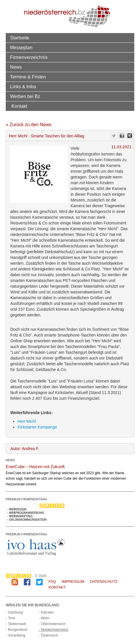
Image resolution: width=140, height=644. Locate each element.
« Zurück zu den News (29, 125)
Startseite (20, 38)
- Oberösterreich (52, 624)
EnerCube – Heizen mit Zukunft (35, 467)
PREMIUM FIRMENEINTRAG (27, 499)
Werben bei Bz (25, 96)
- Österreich (48, 635)
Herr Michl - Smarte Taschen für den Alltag (47, 136)
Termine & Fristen (28, 77)
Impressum (73, 581)
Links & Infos (23, 86)
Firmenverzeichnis (29, 57)
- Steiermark (16, 624)
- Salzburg (14, 612)
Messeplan (21, 47)
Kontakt (19, 106)
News (16, 67)
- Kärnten (46, 612)
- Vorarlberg (15, 635)
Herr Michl (27, 421)
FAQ (52, 581)
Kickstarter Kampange (37, 427)
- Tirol (10, 618)
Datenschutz (104, 581)
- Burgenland (16, 629)
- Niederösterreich (53, 629)
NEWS (10, 460)
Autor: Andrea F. (25, 449)
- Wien (44, 618)
